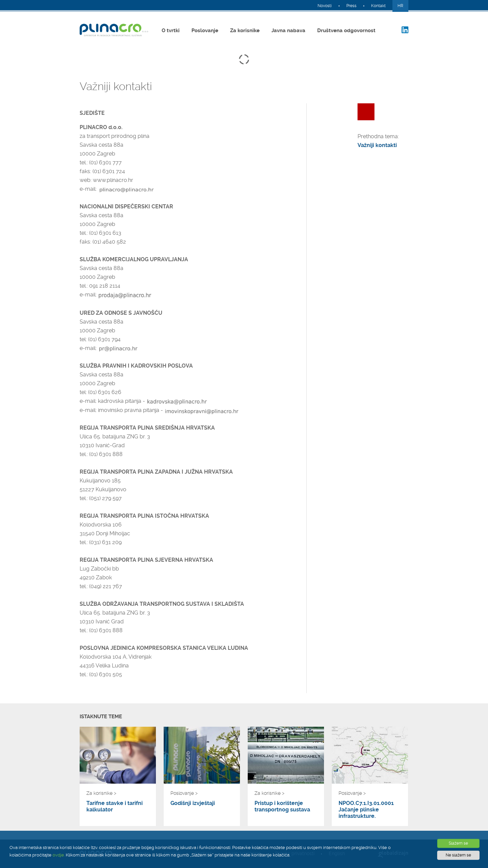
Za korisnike (245, 30)
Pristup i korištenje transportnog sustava (282, 806)
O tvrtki (171, 30)
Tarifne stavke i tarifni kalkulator (115, 806)
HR (400, 6)
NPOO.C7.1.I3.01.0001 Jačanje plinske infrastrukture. (366, 810)
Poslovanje (205, 30)
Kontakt (378, 6)
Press (351, 6)
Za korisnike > (101, 793)
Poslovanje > (184, 793)
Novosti (325, 6)
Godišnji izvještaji (193, 803)
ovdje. (59, 855)
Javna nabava (288, 30)
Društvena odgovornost (346, 30)
